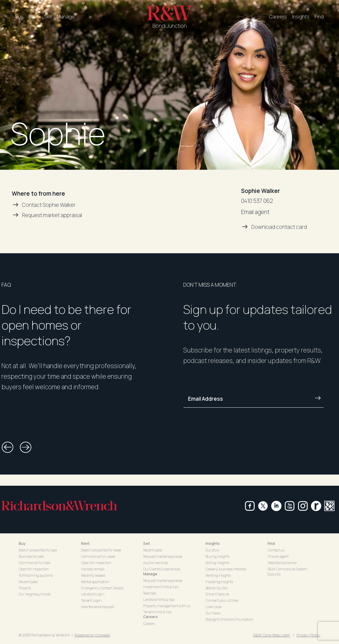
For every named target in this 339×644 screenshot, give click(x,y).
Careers (278, 17)
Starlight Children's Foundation (229, 619)
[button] (8, 447)
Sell (48, 17)
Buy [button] (22, 543)
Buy (19, 17)
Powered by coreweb (92, 635)
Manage (66, 17)
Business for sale (31, 556)
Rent (34, 17)
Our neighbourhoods (35, 594)
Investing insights (219, 582)
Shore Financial (217, 594)
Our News (213, 613)
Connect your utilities (222, 600)
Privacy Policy (308, 635)
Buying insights (218, 556)
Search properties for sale (38, 550)
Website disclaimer (282, 563)
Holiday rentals (93, 569)
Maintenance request (98, 607)
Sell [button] (146, 543)
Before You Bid (217, 588)
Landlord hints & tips (159, 600)
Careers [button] (151, 617)
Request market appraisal (163, 556)
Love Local (213, 607)
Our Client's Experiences (162, 569)
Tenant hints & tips (157, 612)
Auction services (156, 563)
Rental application (95, 582)
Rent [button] (85, 543)
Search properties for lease (101, 550)
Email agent (255, 212)
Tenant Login (91, 600)
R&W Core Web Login (272, 635)
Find (319, 17)
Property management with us (167, 606)
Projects (25, 588)
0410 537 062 (257, 201)
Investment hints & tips (161, 587)
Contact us (276, 550)
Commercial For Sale (35, 563)
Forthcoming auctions (36, 575)
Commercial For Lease (98, 556)
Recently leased (93, 575)
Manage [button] (150, 574)
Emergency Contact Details (102, 588)
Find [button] (271, 543)
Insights (301, 17)
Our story (212, 550)
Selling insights (217, 563)
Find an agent (278, 556)
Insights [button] (213, 543)
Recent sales (28, 582)
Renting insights (218, 575)
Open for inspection (34, 569)
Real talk (150, 593)
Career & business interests (226, 569)
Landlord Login (93, 594)
